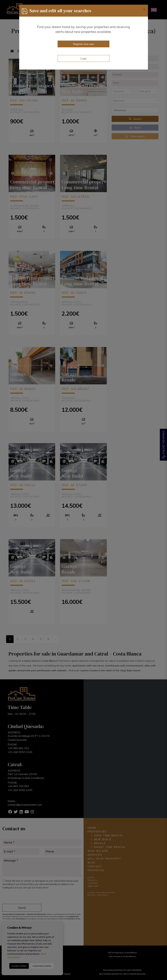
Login (83, 58)
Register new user (84, 44)
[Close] (144, 9)
